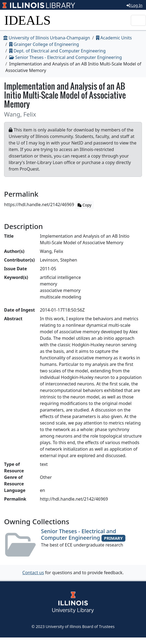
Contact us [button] (33, 573)
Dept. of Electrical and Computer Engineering (58, 51)
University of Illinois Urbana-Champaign (47, 38)
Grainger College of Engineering (44, 44)
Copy (84, 205)
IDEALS (28, 20)
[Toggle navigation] (138, 20)
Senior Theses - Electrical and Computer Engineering (66, 57)
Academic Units (114, 38)
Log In (134, 5)
